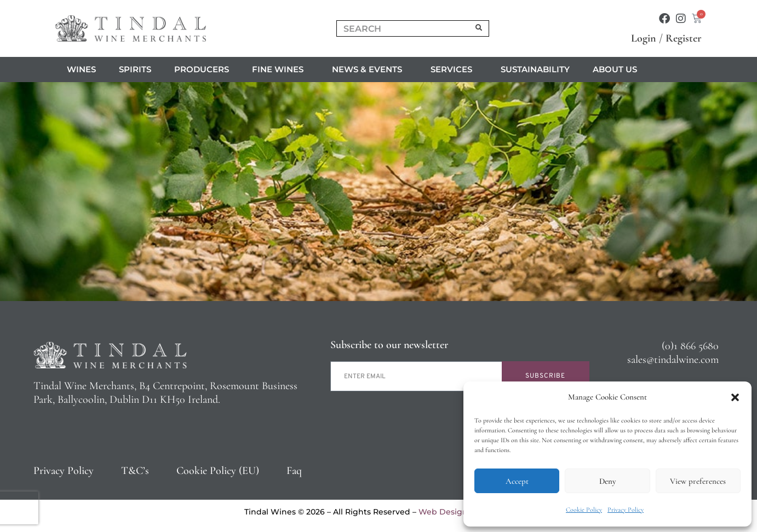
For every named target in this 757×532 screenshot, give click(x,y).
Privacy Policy (626, 510)
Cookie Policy (584, 510)
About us (618, 70)
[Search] (479, 28)
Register (684, 38)
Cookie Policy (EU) (218, 471)
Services (454, 70)
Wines (81, 69)
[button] (735, 397)
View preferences (698, 481)
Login (644, 38)
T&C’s (135, 471)
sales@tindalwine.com (673, 360)
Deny (607, 481)
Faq (294, 471)
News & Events (370, 70)
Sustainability (535, 69)
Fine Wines (280, 70)
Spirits (135, 69)
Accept (517, 481)
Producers (202, 69)
